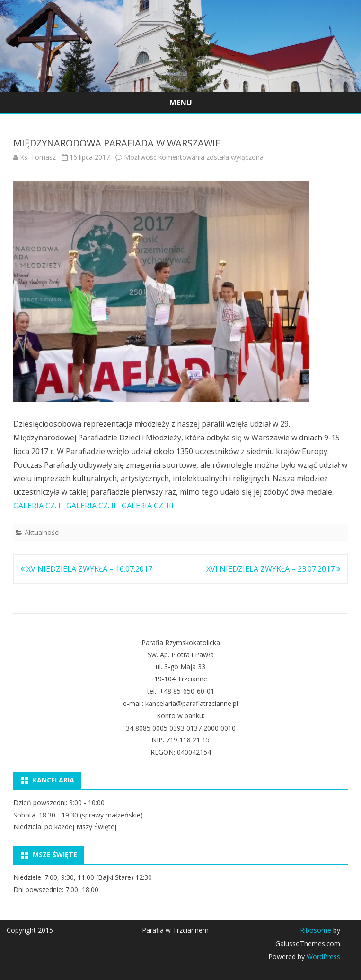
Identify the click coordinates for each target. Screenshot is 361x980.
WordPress (322, 957)
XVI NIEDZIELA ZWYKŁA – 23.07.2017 (273, 569)
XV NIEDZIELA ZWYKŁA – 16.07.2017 (86, 569)
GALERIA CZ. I (37, 506)
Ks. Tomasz (38, 157)
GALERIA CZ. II (91, 506)
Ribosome (316, 930)
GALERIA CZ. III (148, 506)
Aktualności (42, 532)
